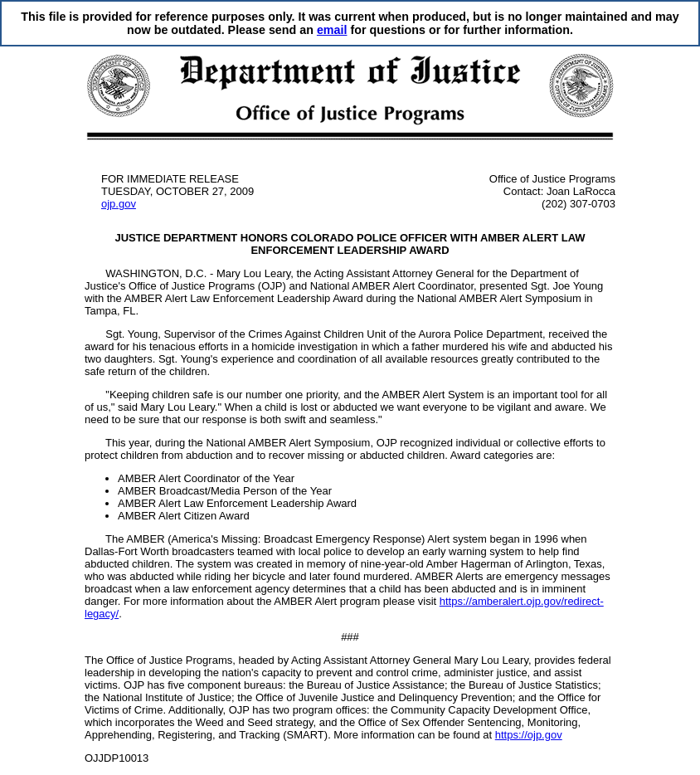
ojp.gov (119, 204)
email (332, 30)
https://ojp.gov (529, 735)
